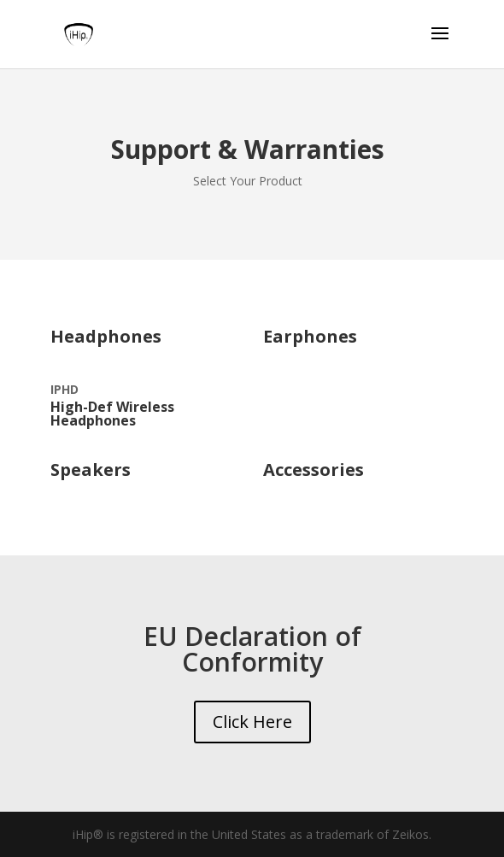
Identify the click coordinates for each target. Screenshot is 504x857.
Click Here (252, 722)
